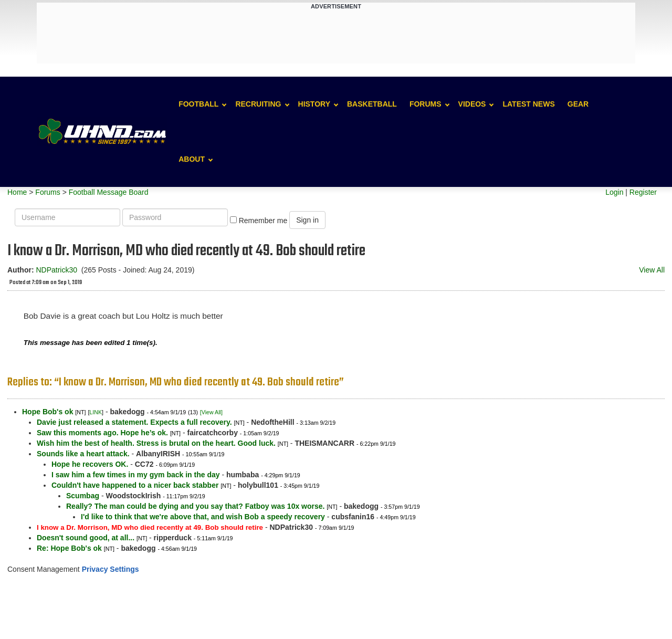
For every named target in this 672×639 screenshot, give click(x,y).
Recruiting (258, 104)
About (192, 159)
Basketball (372, 104)
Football (198, 104)
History (314, 104)
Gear (578, 104)
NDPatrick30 (56, 270)
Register (643, 192)
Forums (426, 104)
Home (17, 192)
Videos (472, 104)
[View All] (211, 412)
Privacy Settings (111, 569)
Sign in (307, 220)
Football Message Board (109, 192)
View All (652, 270)
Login (614, 192)
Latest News (528, 104)
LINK (96, 412)
